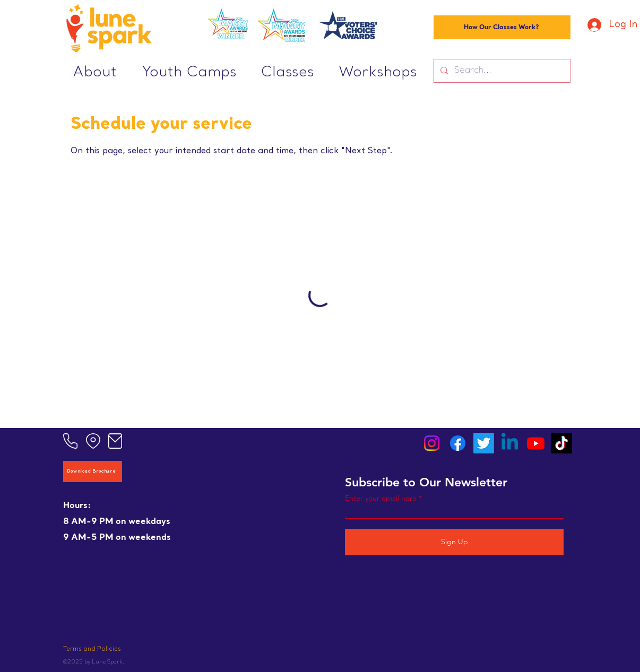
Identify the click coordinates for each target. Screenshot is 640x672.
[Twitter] (484, 443)
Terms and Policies (92, 649)
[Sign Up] (454, 542)
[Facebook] (458, 443)
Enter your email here (381, 498)
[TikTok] (562, 443)
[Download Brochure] (93, 472)
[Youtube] (536, 443)
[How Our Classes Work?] (502, 27)
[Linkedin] (510, 443)
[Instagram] (432, 443)
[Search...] (501, 71)
